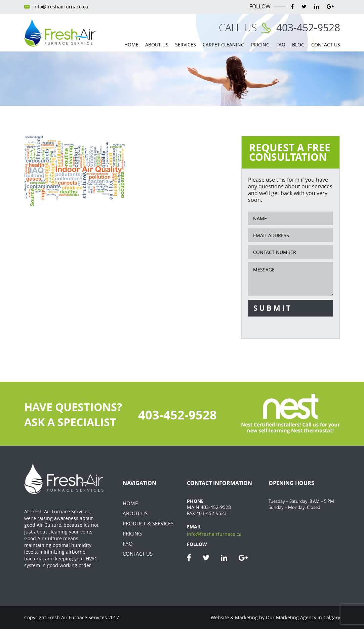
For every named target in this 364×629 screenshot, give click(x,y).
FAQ (281, 45)
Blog (298, 45)
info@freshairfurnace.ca (61, 7)
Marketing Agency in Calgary (308, 617)
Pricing (260, 45)
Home (131, 45)
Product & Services (148, 523)
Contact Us (326, 45)
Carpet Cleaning (224, 45)
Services (186, 45)
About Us (157, 45)
